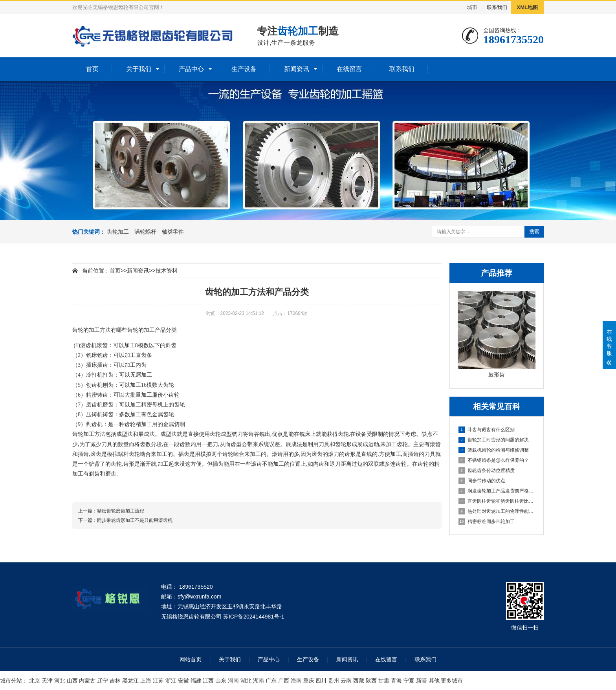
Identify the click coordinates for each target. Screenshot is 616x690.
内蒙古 (87, 681)
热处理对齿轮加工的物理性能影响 (497, 511)
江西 (208, 681)
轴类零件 (173, 232)
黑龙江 (130, 681)
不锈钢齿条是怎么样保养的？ (494, 460)
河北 (60, 681)
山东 (221, 681)
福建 (196, 681)
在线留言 (349, 69)
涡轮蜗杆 (145, 232)
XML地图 (527, 7)
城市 (472, 7)
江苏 (158, 681)
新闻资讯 (297, 69)
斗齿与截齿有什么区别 (487, 430)
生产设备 (244, 69)
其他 (434, 681)
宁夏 (409, 681)
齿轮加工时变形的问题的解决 (494, 440)
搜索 (534, 232)
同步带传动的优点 (482, 481)
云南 (346, 681)
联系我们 (497, 7)
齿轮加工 (118, 232)
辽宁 (103, 681)
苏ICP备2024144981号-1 (254, 617)
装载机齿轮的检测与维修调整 (494, 450)
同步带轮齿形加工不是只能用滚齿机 (135, 520)
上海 (146, 681)
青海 (396, 681)
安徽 (183, 681)
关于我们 (139, 69)
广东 (271, 681)
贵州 (334, 681)
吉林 (115, 681)
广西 (284, 681)
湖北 (246, 681)
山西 (72, 681)
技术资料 (167, 271)
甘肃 (384, 681)
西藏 (359, 681)
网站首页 (191, 659)
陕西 (371, 681)
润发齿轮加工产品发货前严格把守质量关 (497, 491)
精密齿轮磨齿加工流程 (121, 511)
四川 (321, 681)
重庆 (309, 681)
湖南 (258, 681)
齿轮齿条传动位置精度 (487, 470)
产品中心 (191, 69)
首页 (92, 69)
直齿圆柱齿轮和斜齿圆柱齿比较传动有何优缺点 (497, 501)
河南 (233, 681)
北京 (35, 681)
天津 (47, 681)
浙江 (171, 681)
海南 (296, 681)
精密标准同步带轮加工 (487, 522)
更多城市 (452, 681)
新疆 (422, 681)
